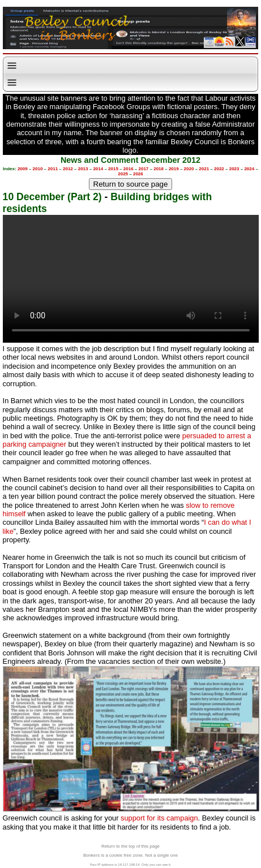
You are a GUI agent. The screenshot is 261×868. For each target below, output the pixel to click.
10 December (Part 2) (52, 197)
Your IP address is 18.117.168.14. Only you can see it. (130, 865)
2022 (219, 169)
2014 (98, 169)
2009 (23, 169)
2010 (38, 169)
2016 (129, 169)
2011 (53, 169)
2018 (159, 169)
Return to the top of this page (130, 846)
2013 (83, 169)
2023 (234, 169)
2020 (189, 169)
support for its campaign (159, 818)
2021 (204, 169)
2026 (138, 174)
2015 (113, 169)
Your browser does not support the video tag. (131, 279)
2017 (144, 169)
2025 (123, 174)
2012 (68, 169)
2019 (174, 169)
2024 (249, 169)
